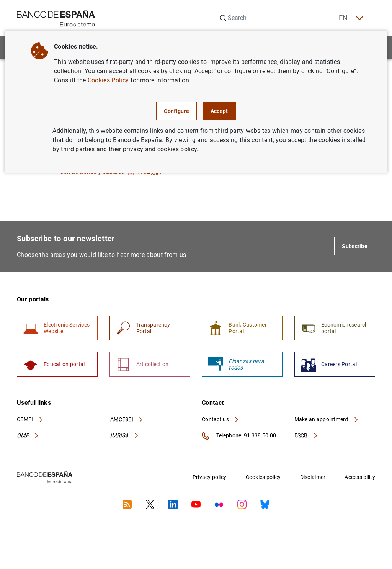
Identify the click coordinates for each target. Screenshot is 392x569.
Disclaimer (313, 477)
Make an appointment (327, 419)
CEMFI (30, 419)
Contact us (220, 419)
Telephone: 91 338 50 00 (239, 436)
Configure (176, 111)
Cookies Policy (108, 80)
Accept (219, 111)
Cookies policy (263, 477)
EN (351, 18)
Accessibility (360, 477)
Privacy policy (210, 477)
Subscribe (355, 246)
